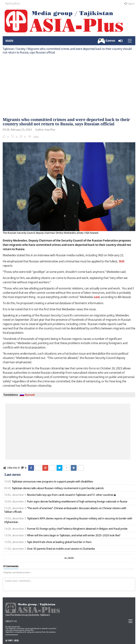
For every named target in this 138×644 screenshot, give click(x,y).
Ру (7, 4)
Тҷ (11, 4)
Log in (129, 4)
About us (11, 621)
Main (9, 41)
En (16, 4)
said (97, 297)
